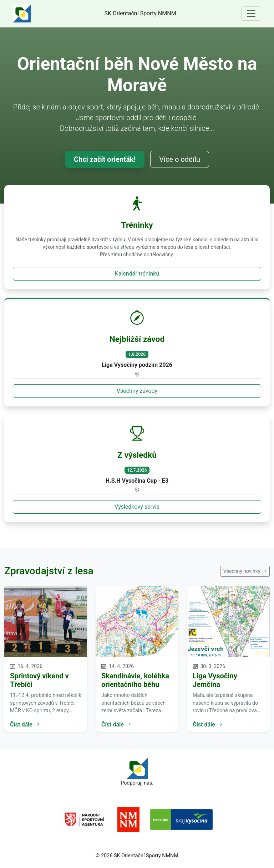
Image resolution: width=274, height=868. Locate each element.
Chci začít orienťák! (105, 159)
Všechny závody (137, 391)
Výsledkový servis (137, 507)
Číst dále (25, 725)
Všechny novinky (245, 571)
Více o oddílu (180, 159)
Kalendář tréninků (137, 274)
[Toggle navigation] (251, 14)
